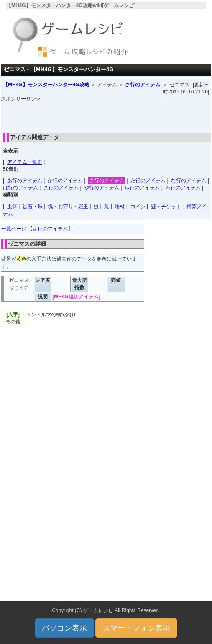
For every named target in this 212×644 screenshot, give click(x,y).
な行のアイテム (189, 181)
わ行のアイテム (183, 188)
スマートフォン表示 (136, 628)
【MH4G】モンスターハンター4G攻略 (46, 85)
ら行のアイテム (142, 188)
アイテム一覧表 (25, 162)
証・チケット (166, 207)
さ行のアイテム (143, 85)
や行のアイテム (102, 188)
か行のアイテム (65, 181)
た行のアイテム (148, 181)
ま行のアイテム (61, 188)
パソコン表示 (64, 628)
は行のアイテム (20, 188)
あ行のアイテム (25, 181)
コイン (138, 207)
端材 (120, 207)
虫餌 (12, 207)
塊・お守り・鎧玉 (68, 207)
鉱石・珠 (33, 207)
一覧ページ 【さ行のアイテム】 (37, 229)
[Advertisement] (106, 115)
